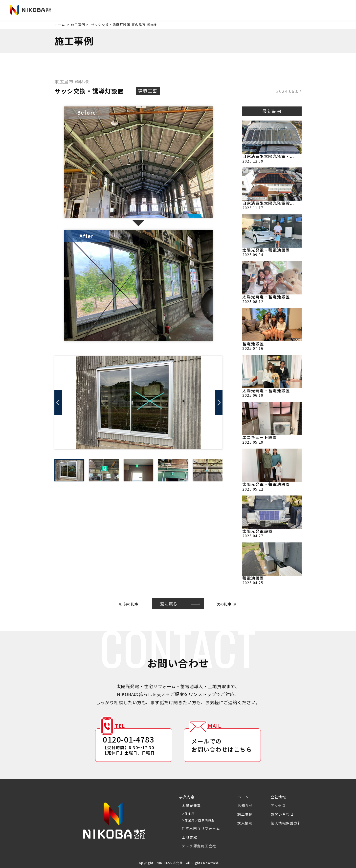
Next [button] (219, 403)
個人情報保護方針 (286, 823)
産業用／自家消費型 (200, 820)
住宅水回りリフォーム (201, 828)
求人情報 (240, 11)
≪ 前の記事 (129, 604)
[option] (138, 403)
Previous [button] (58, 403)
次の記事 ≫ (226, 604)
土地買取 (189, 837)
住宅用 (190, 814)
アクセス (287, 11)
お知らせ (171, 11)
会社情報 (264, 11)
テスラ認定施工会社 (199, 846)
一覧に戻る (167, 604)
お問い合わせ (327, 10)
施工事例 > (80, 25)
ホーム (60, 25)
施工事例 (217, 11)
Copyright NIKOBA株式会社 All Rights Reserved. (178, 863)
